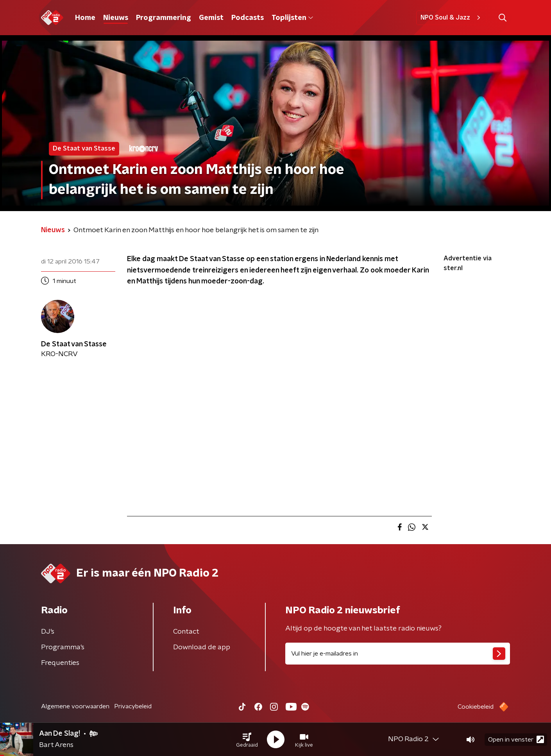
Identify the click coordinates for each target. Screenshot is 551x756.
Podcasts (248, 18)
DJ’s (48, 632)
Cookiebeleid (476, 707)
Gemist (211, 18)
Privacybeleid (133, 706)
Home (85, 18)
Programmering (164, 18)
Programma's (63, 647)
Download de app (202, 647)
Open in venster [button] (516, 739)
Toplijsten (292, 18)
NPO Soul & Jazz (452, 18)
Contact (186, 632)
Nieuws (116, 18)
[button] (247, 740)
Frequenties (60, 663)
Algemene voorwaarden (75, 706)
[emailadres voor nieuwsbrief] (398, 654)
